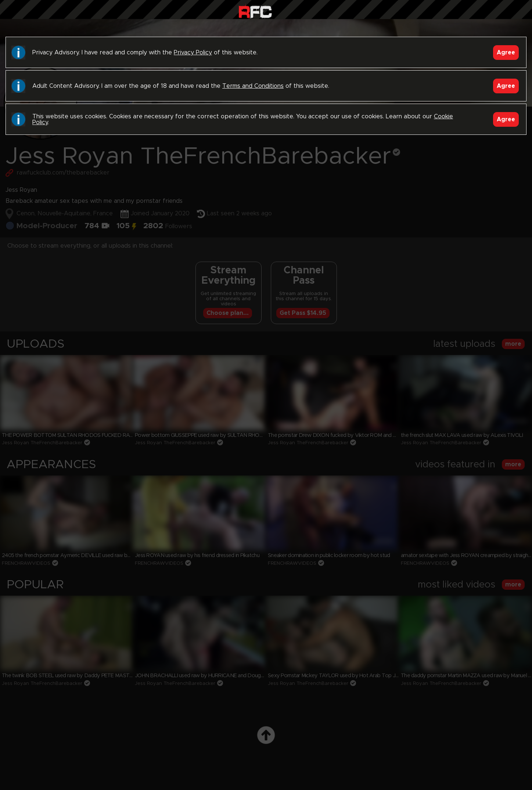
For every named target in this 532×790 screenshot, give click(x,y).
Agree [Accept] (506, 53)
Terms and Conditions (253, 86)
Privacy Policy (193, 53)
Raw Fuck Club (255, 11)
